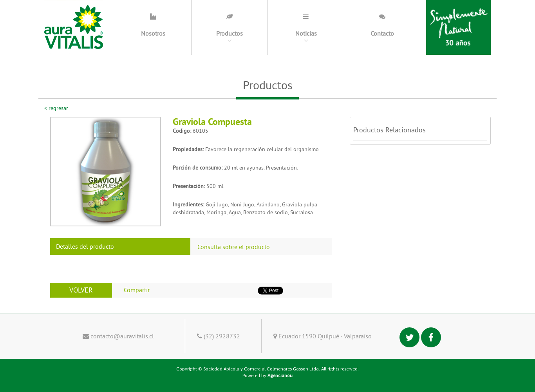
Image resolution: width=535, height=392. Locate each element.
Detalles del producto (85, 246)
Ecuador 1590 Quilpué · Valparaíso (323, 336)
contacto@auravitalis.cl (118, 336)
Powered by (267, 376)
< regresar (56, 108)
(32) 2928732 (219, 336)
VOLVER (81, 290)
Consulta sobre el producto (234, 247)
